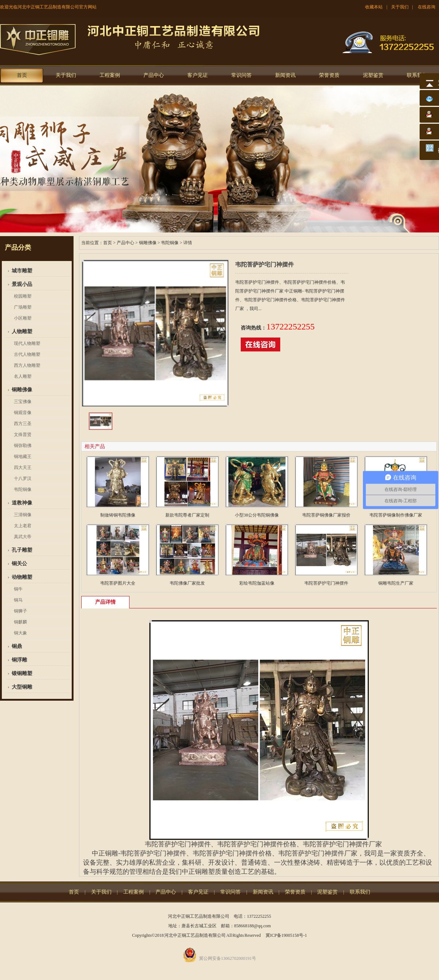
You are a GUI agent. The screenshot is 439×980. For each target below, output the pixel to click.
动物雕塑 (22, 577)
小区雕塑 (23, 318)
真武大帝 (23, 537)
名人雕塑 (23, 376)
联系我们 (417, 75)
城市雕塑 (22, 271)
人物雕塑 (22, 331)
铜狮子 (20, 611)
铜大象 (20, 633)
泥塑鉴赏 (373, 75)
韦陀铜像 (23, 489)
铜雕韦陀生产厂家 (396, 583)
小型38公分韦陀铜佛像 (257, 515)
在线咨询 (427, 7)
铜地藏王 (23, 457)
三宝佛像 (23, 402)
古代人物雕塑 (27, 354)
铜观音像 (23, 413)
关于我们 (400, 7)
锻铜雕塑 (22, 673)
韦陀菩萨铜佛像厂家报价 (326, 515)
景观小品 (22, 284)
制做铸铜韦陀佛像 (118, 515)
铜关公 (19, 564)
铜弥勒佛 (23, 446)
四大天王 (23, 467)
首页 (22, 75)
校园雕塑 (23, 296)
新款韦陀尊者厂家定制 (187, 515)
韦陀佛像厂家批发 (187, 583)
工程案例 (110, 75)
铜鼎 (17, 646)
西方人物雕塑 (27, 365)
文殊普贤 (23, 435)
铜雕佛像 (22, 390)
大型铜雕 (22, 687)
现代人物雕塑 (27, 343)
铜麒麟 (20, 622)
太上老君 (23, 526)
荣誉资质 (329, 75)
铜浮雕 (19, 660)
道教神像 (22, 503)
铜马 (18, 600)
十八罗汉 (23, 478)
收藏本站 (374, 7)
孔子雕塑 (22, 550)
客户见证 (198, 75)
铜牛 (18, 589)
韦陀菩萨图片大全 (118, 583)
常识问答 (241, 75)
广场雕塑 (23, 307)
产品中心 (154, 75)
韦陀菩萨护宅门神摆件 (326, 583)
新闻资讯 (285, 75)
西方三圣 (23, 424)
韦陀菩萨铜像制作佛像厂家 (396, 515)
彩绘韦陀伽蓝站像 (257, 583)
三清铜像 (23, 515)
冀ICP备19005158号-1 (286, 935)
